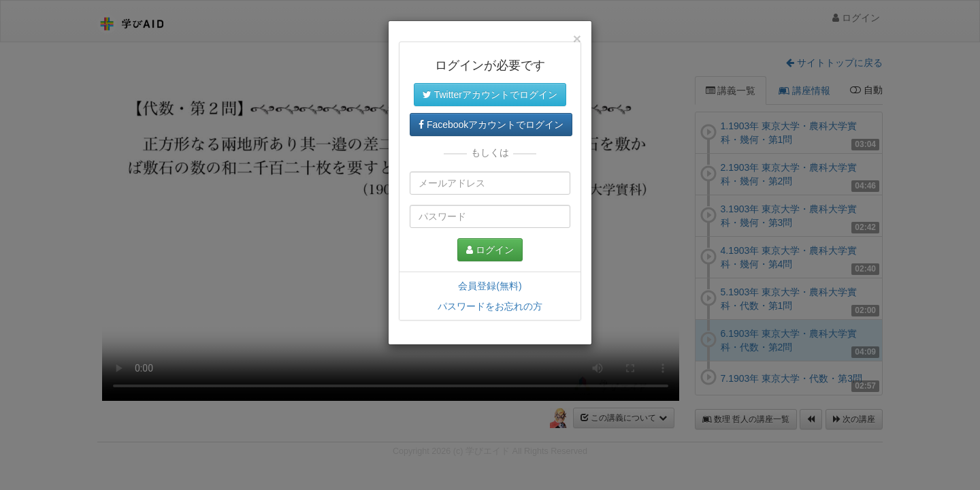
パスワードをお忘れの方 (490, 306)
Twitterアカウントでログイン (490, 95)
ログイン (490, 250)
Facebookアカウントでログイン (491, 125)
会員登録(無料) (490, 286)
